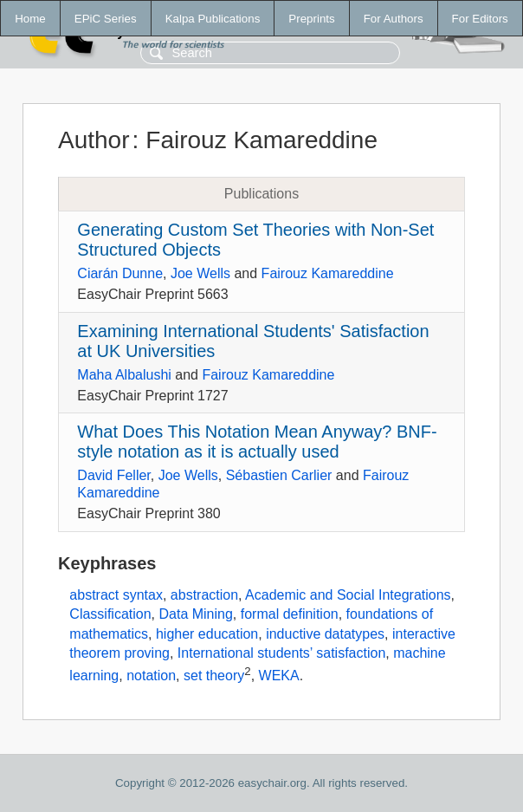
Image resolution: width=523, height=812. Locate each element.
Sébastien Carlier (279, 475)
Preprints (311, 19)
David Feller (113, 475)
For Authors (394, 19)
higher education (207, 634)
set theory (214, 676)
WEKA (279, 676)
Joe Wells (200, 273)
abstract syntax (116, 595)
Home (30, 19)
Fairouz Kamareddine (328, 273)
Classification (110, 614)
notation (151, 676)
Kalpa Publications (213, 19)
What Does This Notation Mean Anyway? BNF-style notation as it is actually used (257, 442)
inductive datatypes (325, 634)
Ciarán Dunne (120, 273)
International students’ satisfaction (281, 653)
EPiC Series (106, 19)
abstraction (204, 595)
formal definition (290, 614)
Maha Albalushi (124, 375)
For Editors (480, 19)
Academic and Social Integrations (348, 595)
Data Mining (195, 614)
